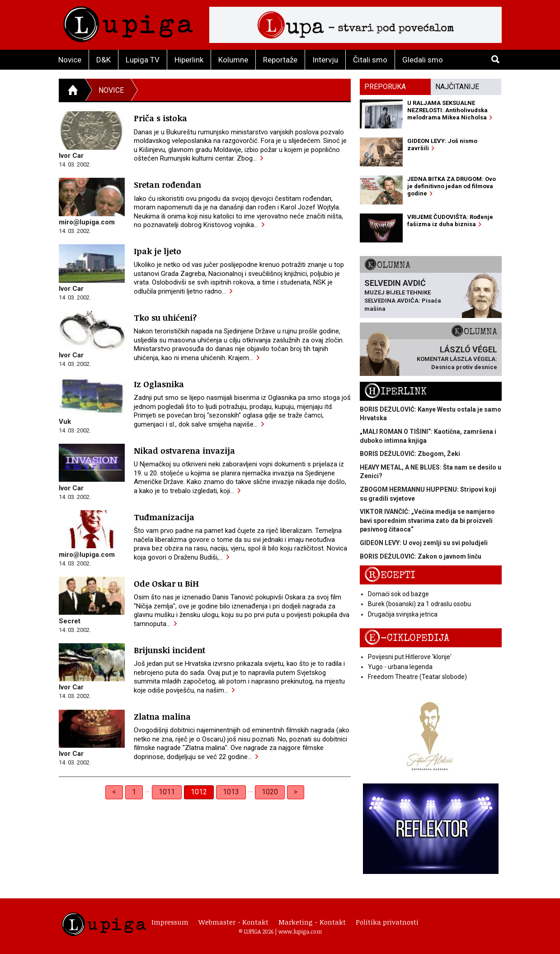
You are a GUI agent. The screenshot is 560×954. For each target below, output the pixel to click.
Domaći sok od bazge (398, 594)
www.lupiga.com (300, 931)
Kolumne (233, 60)
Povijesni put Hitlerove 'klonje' (410, 657)
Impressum (170, 922)
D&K (104, 60)
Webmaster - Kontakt (233, 922)
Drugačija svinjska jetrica (403, 614)
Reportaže (280, 60)
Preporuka (385, 87)
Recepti (390, 575)
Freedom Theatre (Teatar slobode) (417, 677)
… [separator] (147, 790)
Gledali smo (423, 60)
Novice (70, 60)
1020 (270, 792)
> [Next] (296, 792)
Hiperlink (189, 60)
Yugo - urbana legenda (400, 667)
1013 (231, 792)
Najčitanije (457, 87)
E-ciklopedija (407, 638)
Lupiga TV (143, 60)
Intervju (325, 60)
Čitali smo (370, 60)
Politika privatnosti (387, 922)
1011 (167, 792)
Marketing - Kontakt (312, 922)
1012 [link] (199, 792)
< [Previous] (114, 792)
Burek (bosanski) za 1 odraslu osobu (419, 604)
